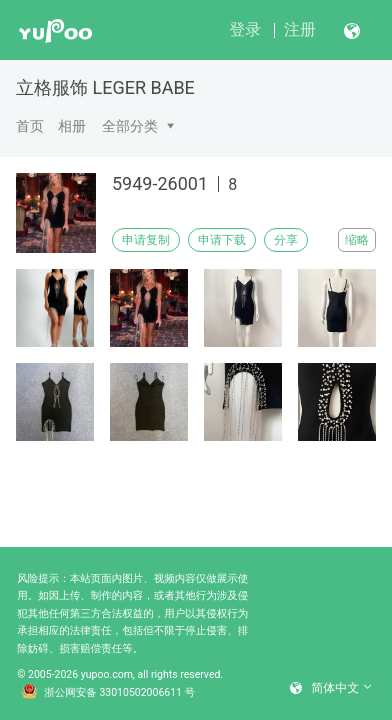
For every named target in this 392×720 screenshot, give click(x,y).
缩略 (357, 240)
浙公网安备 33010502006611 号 (109, 693)
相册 (72, 126)
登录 (245, 29)
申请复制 (146, 240)
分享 (286, 240)
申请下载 (222, 240)
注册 (300, 29)
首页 (30, 126)
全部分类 (130, 126)
